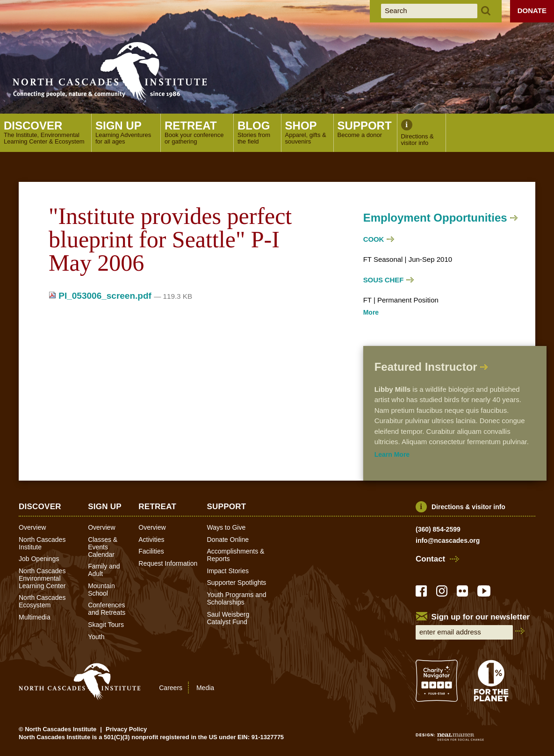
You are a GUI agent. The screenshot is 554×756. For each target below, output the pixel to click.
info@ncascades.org (448, 540)
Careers (171, 687)
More (371, 312)
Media (205, 687)
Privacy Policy (126, 729)
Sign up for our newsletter (481, 617)
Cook (374, 239)
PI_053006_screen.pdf (101, 296)
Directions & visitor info (468, 507)
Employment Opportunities (435, 218)
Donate (532, 11)
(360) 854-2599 (438, 529)
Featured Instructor (426, 367)
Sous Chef (384, 280)
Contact (430, 559)
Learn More (392, 454)
